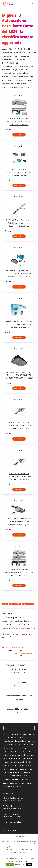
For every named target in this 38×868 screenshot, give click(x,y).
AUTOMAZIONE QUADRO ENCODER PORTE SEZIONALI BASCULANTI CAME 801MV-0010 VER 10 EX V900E (19, 375)
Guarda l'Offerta (19, 135)
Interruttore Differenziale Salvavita (19, 709)
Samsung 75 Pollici (12, 822)
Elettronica (25, 634)
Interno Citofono (11, 814)
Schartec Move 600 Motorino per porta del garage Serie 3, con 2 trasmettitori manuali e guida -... (19, 522)
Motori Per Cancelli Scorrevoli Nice (19, 696)
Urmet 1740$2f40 (19, 669)
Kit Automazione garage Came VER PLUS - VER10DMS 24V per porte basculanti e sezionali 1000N (19, 274)
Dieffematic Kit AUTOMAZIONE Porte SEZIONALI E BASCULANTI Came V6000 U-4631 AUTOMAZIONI (19, 324)
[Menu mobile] (33, 4)
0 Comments (18, 801)
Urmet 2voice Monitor (14, 798)
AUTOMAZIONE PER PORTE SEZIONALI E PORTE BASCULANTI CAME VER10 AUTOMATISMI (19, 476)
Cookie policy (20, 865)
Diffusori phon (10, 830)
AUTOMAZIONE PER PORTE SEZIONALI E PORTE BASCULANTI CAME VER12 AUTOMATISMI (19, 426)
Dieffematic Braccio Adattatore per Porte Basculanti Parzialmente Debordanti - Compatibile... (19, 223)
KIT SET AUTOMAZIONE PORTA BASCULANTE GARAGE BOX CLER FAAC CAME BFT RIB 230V (19, 122)
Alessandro (7, 613)
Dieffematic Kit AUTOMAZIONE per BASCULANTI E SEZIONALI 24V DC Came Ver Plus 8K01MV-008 (19, 172)
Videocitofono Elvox (19, 683)
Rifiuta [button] (29, 865)
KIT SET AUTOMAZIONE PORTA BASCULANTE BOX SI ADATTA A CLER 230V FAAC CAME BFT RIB (19, 572)
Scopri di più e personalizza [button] (19, 853)
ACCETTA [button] (10, 865)
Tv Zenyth (8, 806)
